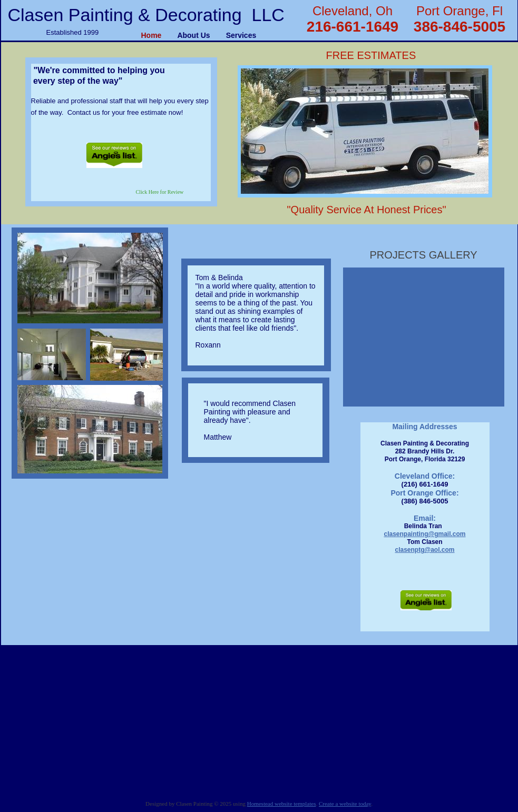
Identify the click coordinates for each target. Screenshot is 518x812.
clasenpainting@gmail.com (424, 534)
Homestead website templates (282, 804)
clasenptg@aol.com (424, 550)
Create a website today (345, 804)
